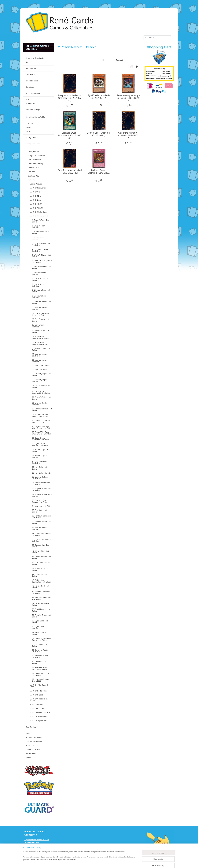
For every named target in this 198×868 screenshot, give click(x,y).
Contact (28, 733)
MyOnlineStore (134, 863)
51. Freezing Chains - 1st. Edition (42, 616)
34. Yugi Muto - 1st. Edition (42, 506)
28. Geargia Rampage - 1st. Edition (41, 462)
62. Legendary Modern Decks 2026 (40, 680)
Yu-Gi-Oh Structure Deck (39, 216)
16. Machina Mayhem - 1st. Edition (41, 355)
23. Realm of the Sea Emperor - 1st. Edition (40, 416)
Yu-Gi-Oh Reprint (36, 695)
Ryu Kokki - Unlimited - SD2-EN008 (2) (99, 97)
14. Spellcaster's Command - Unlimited (40, 343)
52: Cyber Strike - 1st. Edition (40, 622)
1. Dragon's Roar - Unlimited (39, 227)
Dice (27, 99)
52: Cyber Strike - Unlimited (39, 628)
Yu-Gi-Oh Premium (37, 705)
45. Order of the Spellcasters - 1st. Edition (41, 581)
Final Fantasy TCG (35, 160)
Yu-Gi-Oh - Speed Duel (38, 721)
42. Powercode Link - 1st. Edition (41, 563)
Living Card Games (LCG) (35, 117)
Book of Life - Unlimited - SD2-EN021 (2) (99, 134)
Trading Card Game (33, 144)
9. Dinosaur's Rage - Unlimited (40, 297)
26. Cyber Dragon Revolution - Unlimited (40, 445)
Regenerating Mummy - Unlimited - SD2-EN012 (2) (128, 98)
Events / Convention (33, 749)
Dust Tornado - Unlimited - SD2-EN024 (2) (70, 172)
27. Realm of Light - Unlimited (39, 456)
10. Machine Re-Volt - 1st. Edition (42, 303)
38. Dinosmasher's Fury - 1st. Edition (41, 534)
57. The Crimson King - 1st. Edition (41, 657)
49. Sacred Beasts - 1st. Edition (41, 604)
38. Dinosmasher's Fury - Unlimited (41, 540)
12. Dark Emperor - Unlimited (39, 326)
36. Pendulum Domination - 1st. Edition (42, 517)
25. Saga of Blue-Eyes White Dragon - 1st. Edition (42, 427)
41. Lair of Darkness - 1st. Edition (42, 558)
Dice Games (30, 103)
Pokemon (31, 172)
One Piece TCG (34, 168)
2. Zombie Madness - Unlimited (40, 238)
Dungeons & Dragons (33, 110)
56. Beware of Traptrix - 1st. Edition (41, 651)
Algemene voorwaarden (34, 737)
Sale (27, 62)
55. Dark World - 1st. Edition (40, 645)
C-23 (30, 148)
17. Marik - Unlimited (40, 370)
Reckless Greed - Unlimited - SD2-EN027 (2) (99, 173)
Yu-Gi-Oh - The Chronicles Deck (40, 686)
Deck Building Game (33, 93)
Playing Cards (31, 123)
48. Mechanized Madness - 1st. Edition (42, 599)
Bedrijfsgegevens (32, 745)
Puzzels (28, 131)
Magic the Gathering (35, 164)
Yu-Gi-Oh (31, 180)
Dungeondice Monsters (36, 156)
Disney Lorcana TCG (35, 152)
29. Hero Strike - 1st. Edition (40, 468)
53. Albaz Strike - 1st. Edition (40, 633)
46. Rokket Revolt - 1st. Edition (41, 587)
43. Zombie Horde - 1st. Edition (41, 569)
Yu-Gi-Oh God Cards (38, 709)
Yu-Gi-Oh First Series (38, 188)
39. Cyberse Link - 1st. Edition (40, 546)
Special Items (31, 753)
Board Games (31, 68)
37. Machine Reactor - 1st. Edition (42, 523)
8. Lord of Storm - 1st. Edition (40, 279)
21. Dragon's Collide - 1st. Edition (42, 398)
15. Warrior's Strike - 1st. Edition (41, 349)
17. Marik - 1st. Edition (40, 366)
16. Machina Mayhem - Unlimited (41, 361)
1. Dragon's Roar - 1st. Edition (40, 221)
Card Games (30, 75)
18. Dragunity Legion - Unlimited (40, 381)
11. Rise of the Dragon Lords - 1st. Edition (40, 314)
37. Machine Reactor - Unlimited (40, 529)
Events (27, 853)
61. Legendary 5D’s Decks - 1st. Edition (42, 674)
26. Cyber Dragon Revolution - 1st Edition (41, 439)
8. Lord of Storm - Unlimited (39, 285)
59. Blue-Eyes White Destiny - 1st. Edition (40, 668)
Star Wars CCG (33, 176)
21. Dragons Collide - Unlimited (40, 404)
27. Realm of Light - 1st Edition (41, 451)
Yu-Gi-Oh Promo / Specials (40, 713)
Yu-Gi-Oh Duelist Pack (38, 691)
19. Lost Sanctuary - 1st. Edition (41, 386)
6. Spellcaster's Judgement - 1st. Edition (42, 262)
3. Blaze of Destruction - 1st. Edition (41, 244)
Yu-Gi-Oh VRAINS (37, 208)
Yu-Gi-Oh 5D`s (35, 196)
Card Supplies (31, 727)
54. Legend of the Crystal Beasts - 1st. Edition (41, 639)
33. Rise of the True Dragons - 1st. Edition (40, 501)
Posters (28, 127)
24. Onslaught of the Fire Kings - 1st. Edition (41, 421)
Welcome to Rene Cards (35, 58)
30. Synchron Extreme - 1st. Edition (41, 478)
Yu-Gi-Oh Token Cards (38, 717)
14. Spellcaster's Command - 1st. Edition (41, 338)
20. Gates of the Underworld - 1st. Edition (41, 392)
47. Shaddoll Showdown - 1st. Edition (42, 593)
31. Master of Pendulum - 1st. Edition (41, 484)
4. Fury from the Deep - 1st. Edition (41, 250)
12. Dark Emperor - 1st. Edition (41, 320)
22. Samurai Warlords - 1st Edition (42, 410)
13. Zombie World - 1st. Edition (41, 332)
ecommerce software (112, 863)
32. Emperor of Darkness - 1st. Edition (42, 490)
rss (103, 863)
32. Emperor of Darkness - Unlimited (42, 495)
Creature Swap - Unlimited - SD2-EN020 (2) (70, 135)
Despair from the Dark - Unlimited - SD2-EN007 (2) (70, 98)
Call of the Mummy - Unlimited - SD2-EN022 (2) (128, 135)
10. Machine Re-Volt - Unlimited (40, 308)
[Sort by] (119, 60)
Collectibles (30, 87)
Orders (28, 757)
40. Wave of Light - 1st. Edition (41, 552)
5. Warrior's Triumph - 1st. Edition (42, 256)
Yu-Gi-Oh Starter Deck (38, 212)
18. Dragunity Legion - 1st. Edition (42, 375)
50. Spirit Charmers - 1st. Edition (41, 610)
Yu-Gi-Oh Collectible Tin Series (39, 700)
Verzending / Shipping (34, 741)
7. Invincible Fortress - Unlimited (40, 273)
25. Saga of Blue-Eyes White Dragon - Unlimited (41, 433)
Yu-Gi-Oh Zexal (36, 200)
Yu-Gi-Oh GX (35, 192)
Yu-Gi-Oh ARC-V (36, 204)
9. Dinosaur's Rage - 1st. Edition (41, 291)
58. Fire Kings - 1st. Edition (39, 663)
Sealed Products (36, 184)
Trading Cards (31, 138)
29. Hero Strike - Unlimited (42, 473)
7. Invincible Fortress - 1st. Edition (42, 268)
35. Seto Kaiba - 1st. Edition (40, 511)
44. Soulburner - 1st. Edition (40, 575)
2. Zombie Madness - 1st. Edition (41, 233)
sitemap (98, 863)
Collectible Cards (32, 81)
